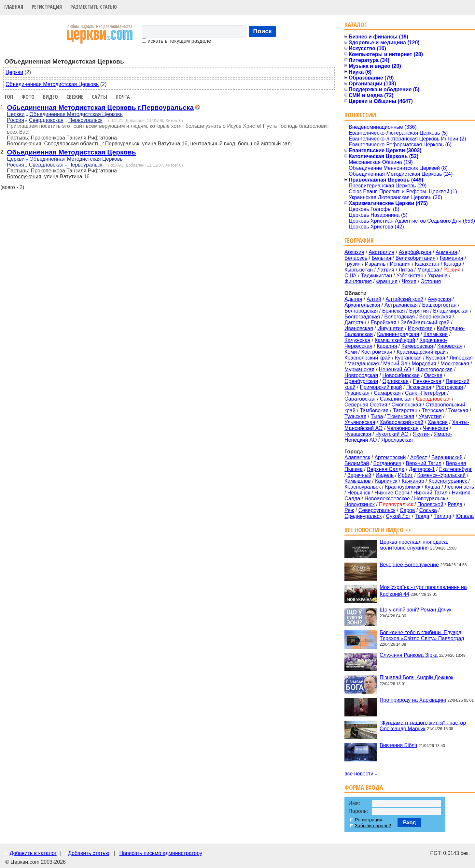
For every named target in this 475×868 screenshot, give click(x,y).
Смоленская (406, 405)
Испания (400, 264)
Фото (28, 97)
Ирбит (405, 475)
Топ (9, 97)
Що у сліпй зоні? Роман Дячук (415, 610)
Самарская (387, 393)
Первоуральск (85, 120)
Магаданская (363, 364)
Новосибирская (401, 375)
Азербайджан (415, 252)
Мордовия (424, 364)
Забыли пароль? (373, 826)
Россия (15, 120)
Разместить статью (94, 7)
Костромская (377, 352)
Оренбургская (361, 381)
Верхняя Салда (386, 469)
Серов (407, 510)
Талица (442, 516)
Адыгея (353, 299)
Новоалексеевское (387, 499)
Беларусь (356, 258)
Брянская (394, 311)
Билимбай (357, 463)
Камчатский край (395, 340)
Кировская (450, 346)
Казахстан (427, 264)
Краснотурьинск (448, 481)
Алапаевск (357, 457)
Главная (14, 7)
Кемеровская (417, 346)
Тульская (355, 416)
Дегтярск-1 (422, 469)
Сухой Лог (398, 516)
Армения (446, 252)
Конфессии (360, 115)
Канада (453, 264)
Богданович (387, 463)
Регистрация (47, 7)
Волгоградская (362, 317)
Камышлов (357, 481)
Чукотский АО (392, 434)
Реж (349, 510)
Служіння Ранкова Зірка (409, 655)
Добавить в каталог (33, 853)
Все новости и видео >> (378, 530)
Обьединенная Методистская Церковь (71, 152)
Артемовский (390, 457)
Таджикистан (376, 276)
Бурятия (419, 311)
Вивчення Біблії (398, 745)
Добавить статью (89, 853)
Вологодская (399, 317)
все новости (359, 774)
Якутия (421, 434)
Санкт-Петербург (425, 393)
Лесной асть (459, 487)
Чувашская (358, 434)
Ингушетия (390, 328)
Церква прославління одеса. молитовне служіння (414, 545)
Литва (406, 270)
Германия (452, 258)
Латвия (386, 270)
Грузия (352, 264)
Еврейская (383, 323)
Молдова (428, 270)
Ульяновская (360, 422)
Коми (351, 352)
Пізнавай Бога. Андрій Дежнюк (416, 677)
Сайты (99, 97)
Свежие (75, 97)
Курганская (408, 358)
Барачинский (447, 457)
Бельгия (381, 258)
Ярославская (397, 440)
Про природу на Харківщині (413, 700)
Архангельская (362, 305)
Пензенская (427, 381)
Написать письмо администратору (161, 853)
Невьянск (359, 493)
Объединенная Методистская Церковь (52, 84)
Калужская (357, 340)
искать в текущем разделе (176, 41)
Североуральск (377, 510)
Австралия (381, 252)
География (359, 240)
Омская (433, 375)
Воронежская (435, 317)
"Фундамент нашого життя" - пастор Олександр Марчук (423, 725)
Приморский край (381, 387)
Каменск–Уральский (441, 475)
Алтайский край (404, 299)
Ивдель (385, 475)
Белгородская (361, 311)
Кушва (432, 487)
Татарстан (405, 411)
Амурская (439, 299)
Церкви (14, 72)
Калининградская (398, 334)
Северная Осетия (366, 405)
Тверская (433, 411)
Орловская (395, 381)
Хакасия (438, 422)
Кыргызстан (359, 270)
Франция (387, 281)
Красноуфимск (403, 487)
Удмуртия (430, 416)
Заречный (359, 475)
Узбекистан (410, 276)
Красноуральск (363, 487)
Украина (438, 276)
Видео (50, 97)
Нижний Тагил (430, 493)
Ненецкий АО (395, 369)
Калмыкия (436, 334)
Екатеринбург (456, 469)
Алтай (374, 299)
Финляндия (358, 281)
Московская (455, 364)
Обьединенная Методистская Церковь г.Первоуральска (100, 107)
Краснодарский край (421, 352)
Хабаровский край (401, 422)
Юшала (465, 516)
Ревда (455, 504)
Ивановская (359, 328)
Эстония (431, 281)
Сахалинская (396, 399)
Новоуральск (430, 499)
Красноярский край (367, 358)
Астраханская (401, 305)
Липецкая (461, 358)
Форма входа (364, 787)
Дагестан (355, 323)
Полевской (430, 504)
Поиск (262, 31)
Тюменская (401, 416)
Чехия (409, 281)
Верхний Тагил (424, 463)
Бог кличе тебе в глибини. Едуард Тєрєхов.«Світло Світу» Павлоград (422, 635)
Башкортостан (439, 305)
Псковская (419, 387)
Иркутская (420, 328)
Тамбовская (374, 411)
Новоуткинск (360, 504)
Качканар (413, 481)
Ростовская (449, 387)
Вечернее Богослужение (409, 564)
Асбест (419, 457)
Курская (435, 358)
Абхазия (354, 252)
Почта (123, 97)
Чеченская (436, 428)
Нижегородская (434, 369)
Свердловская (46, 120)
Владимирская (451, 311)
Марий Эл (395, 364)
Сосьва (428, 510)
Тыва (377, 416)
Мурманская (359, 369)
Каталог (356, 25)
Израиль (375, 264)
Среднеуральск (363, 516)
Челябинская (403, 428)
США (350, 276)
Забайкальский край (425, 323)
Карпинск (386, 481)
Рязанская (357, 393)
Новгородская (361, 375)
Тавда (422, 516)
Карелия (387, 346)
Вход (410, 823)
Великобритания (416, 258)
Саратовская (360, 399)
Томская (458, 411)
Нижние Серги (392, 493)
